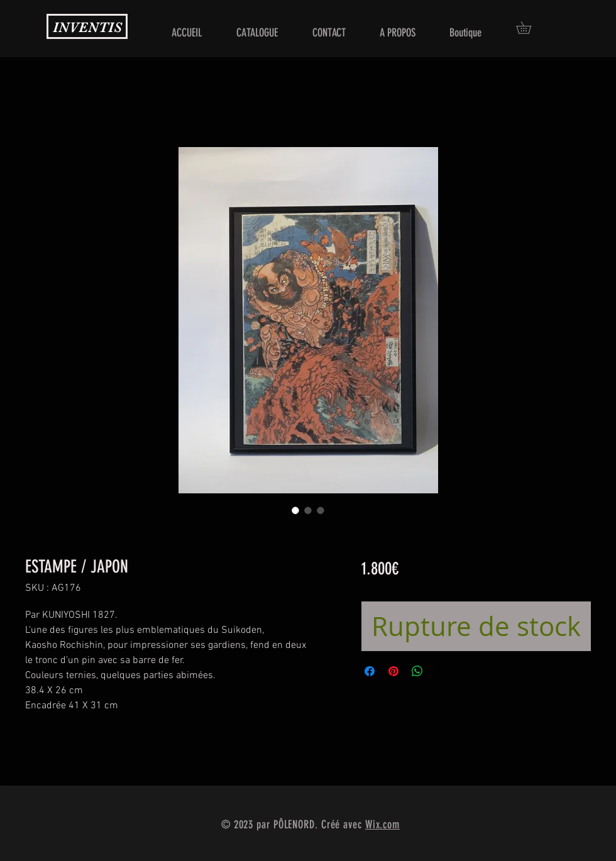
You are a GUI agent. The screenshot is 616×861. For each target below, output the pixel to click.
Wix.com (382, 825)
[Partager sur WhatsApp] (417, 671)
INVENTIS (87, 27)
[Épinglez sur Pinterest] (393, 671)
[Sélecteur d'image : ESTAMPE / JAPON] (295, 510)
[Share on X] (441, 671)
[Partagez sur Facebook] (370, 671)
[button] (530, 28)
